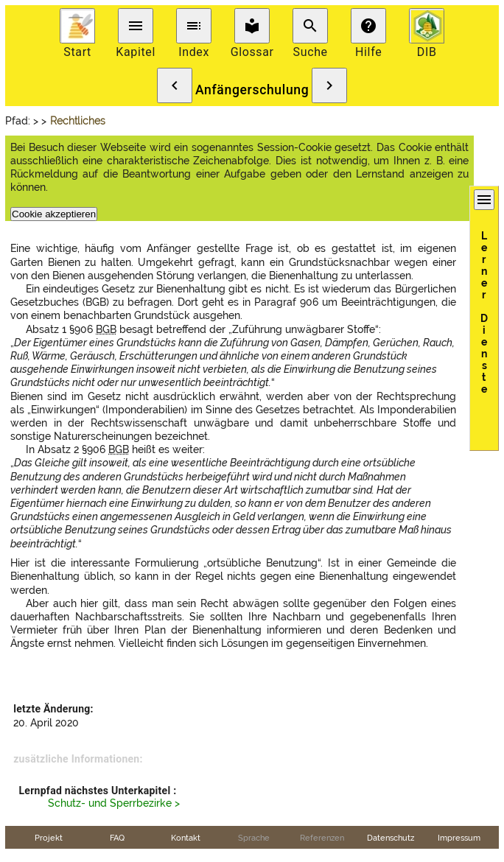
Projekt (49, 838)
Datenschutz (391, 838)
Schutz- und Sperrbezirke (110, 803)
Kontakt (186, 838)
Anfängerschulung (252, 90)
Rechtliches (78, 121)
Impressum (459, 838)
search (310, 26)
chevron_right (329, 85)
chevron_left (175, 85)
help (368, 26)
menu (136, 26)
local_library (252, 26)
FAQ (117, 838)
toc (194, 26)
